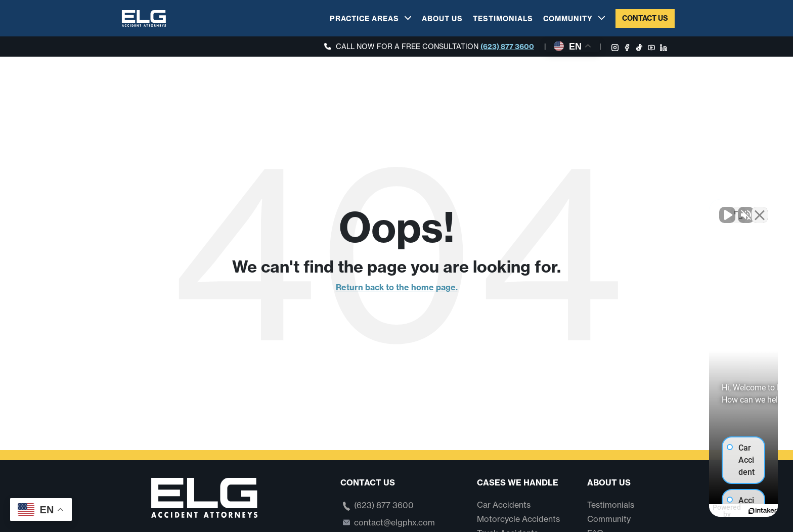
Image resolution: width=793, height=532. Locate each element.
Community (568, 19)
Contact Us (645, 18)
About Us (442, 19)
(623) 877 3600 (507, 47)
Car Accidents (504, 505)
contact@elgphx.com (394, 522)
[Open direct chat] (738, 209)
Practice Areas (364, 19)
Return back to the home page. (397, 287)
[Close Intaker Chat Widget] (760, 209)
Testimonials (503, 19)
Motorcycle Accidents (518, 519)
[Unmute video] (614, 209)
